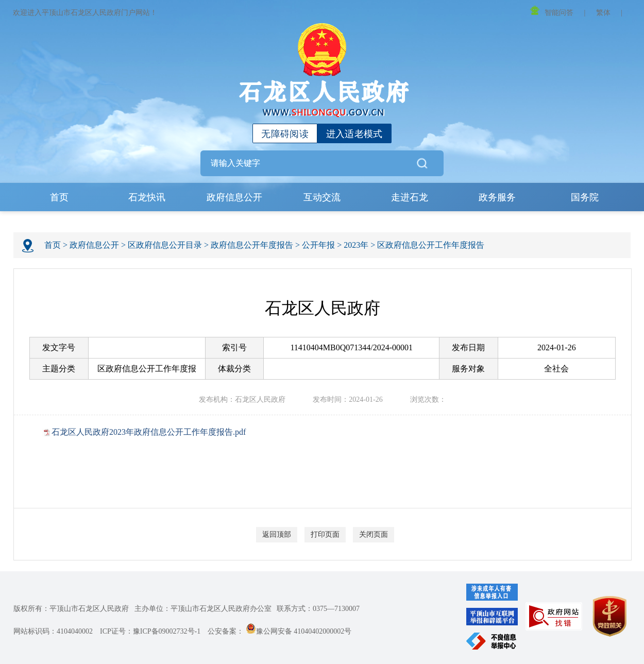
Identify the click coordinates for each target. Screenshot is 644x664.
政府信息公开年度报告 (252, 245)
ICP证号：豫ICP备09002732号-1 (150, 631)
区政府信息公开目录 (165, 245)
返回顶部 (277, 534)
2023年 (356, 245)
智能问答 (552, 11)
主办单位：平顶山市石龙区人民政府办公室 (203, 609)
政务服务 (497, 197)
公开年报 (318, 245)
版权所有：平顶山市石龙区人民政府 (71, 609)
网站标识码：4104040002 (53, 631)
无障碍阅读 (285, 134)
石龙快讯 (147, 197)
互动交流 (322, 197)
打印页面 (325, 534)
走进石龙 (410, 197)
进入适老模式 (354, 134)
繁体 (603, 13)
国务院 (585, 197)
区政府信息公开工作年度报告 (431, 245)
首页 (59, 197)
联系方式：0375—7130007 (318, 609)
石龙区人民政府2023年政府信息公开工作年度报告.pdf (149, 432)
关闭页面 (374, 534)
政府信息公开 (234, 197)
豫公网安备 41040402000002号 (299, 631)
